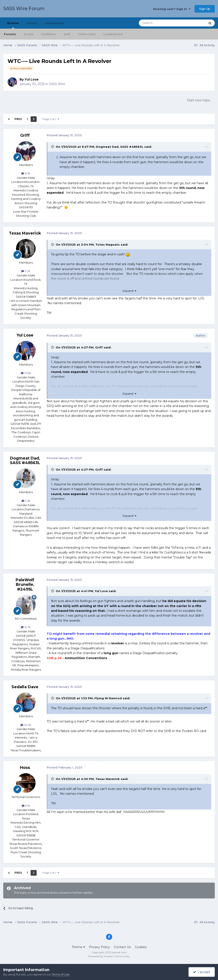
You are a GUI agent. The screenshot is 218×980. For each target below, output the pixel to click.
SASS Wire (57, 84)
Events (29, 34)
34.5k (26, 725)
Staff (67, 34)
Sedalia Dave (25, 687)
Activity (32, 23)
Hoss (25, 768)
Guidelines (48, 34)
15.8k (26, 373)
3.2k (26, 271)
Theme (78, 947)
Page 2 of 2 (51, 119)
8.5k (26, 173)
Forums (10, 34)
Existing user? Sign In (172, 9)
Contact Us (122, 947)
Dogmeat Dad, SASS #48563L (120, 147)
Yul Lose (32, 79)
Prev (18, 119)
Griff (25, 135)
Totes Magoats (108, 245)
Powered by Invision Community (109, 956)
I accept (202, 972)
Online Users (87, 34)
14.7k (26, 627)
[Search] (162, 23)
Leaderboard (113, 34)
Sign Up (205, 9)
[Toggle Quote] (53, 147)
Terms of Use (61, 974)
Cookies (141, 947)
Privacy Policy (99, 947)
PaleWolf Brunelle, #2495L (25, 585)
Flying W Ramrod (108, 698)
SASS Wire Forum (24, 9)
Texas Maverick (25, 233)
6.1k (26, 806)
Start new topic (199, 100)
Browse (13, 25)
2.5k (26, 501)
